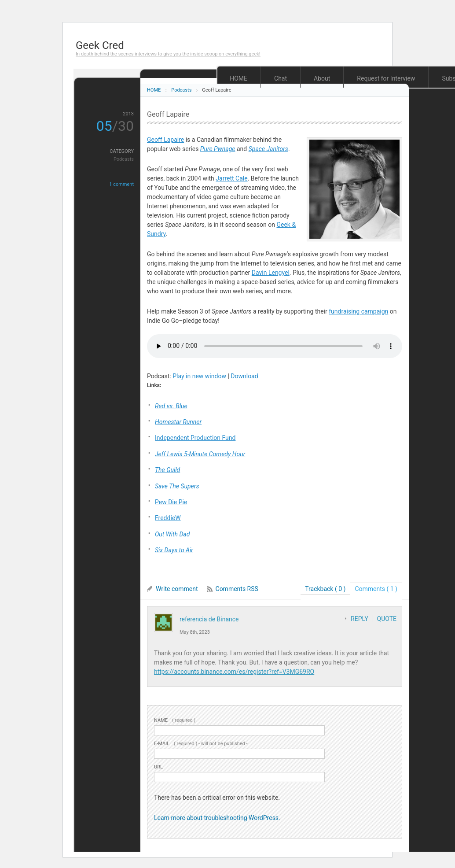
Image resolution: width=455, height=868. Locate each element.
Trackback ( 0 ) (325, 589)
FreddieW (168, 518)
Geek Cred (100, 45)
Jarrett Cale (231, 178)
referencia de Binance (209, 619)
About (322, 78)
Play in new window (199, 376)
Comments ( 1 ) (376, 589)
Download (244, 376)
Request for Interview (386, 78)
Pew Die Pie (171, 502)
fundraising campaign (358, 311)
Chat (281, 78)
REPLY (360, 619)
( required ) (175, 720)
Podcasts (181, 90)
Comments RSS (237, 589)
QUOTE (387, 619)
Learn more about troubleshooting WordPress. (217, 818)
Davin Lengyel (271, 273)
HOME (239, 78)
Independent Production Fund (195, 438)
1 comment (121, 184)
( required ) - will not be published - (201, 744)
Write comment (177, 589)
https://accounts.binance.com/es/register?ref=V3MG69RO (234, 672)
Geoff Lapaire (165, 140)
